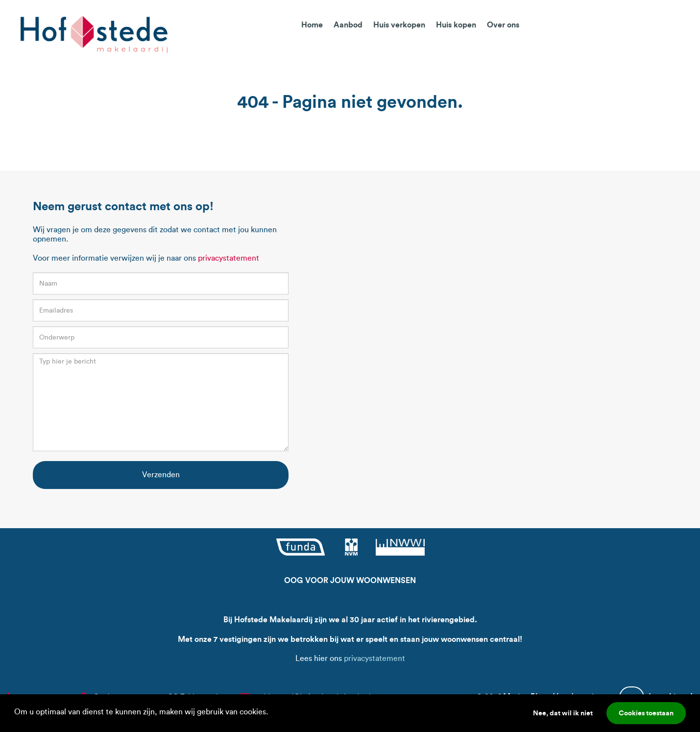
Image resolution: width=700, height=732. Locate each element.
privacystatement (229, 258)
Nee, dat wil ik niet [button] (563, 713)
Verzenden (161, 475)
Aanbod (348, 24)
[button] (271, 713)
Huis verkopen (399, 24)
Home (312, 24)
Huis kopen (456, 24)
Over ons (503, 24)
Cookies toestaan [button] (646, 713)
